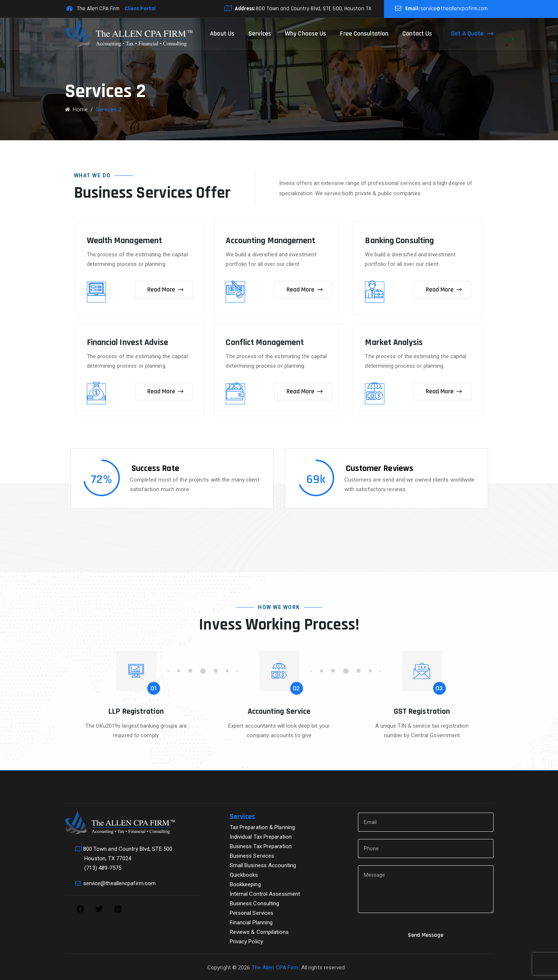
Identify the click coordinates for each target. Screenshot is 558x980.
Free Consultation (364, 34)
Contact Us (417, 34)
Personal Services (252, 913)
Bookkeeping (245, 884)
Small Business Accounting (263, 865)
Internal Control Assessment (265, 894)
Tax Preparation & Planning (263, 827)
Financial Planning (251, 923)
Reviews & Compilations (259, 932)
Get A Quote (467, 34)
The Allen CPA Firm (275, 968)
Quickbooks (244, 875)
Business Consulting (255, 903)
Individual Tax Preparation (261, 837)
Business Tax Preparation (261, 846)
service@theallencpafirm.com (454, 9)
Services (260, 34)
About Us (222, 34)
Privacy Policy (246, 942)
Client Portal (138, 9)
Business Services (252, 856)
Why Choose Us (306, 34)
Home (76, 109)
